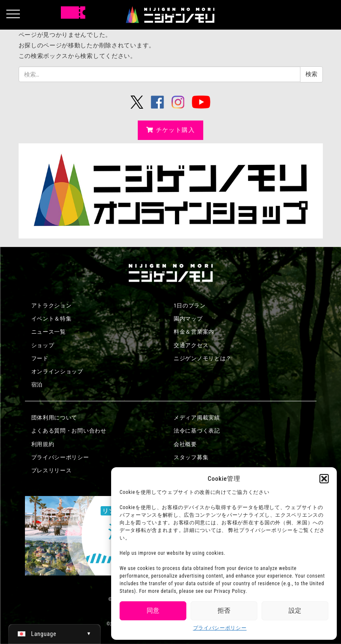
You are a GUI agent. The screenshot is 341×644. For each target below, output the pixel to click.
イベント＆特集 (52, 319)
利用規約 (43, 444)
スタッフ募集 (191, 457)
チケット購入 (170, 130)
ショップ (43, 345)
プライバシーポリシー (220, 628)
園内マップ (188, 319)
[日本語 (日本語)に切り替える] (55, 634)
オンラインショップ (57, 371)
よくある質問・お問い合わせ (69, 431)
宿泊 (37, 385)
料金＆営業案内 (194, 332)
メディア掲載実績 (197, 418)
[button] (324, 479)
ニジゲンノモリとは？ (203, 358)
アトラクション (52, 306)
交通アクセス (191, 345)
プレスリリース (52, 470)
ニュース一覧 (49, 332)
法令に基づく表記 (197, 431)
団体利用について (55, 418)
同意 (153, 611)
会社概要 (185, 444)
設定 (295, 611)
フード (40, 358)
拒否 (224, 611)
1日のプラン (190, 306)
